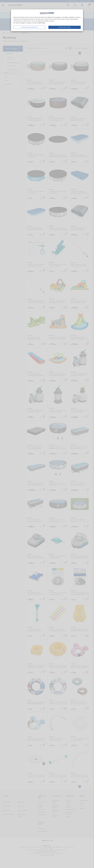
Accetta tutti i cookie (65, 27)
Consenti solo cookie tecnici (29, 27)
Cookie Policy (41, 23)
